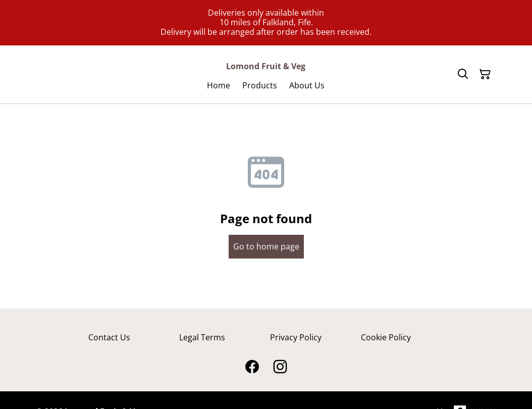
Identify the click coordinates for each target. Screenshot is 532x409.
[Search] (463, 74)
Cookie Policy (386, 337)
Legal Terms (202, 337)
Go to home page (266, 246)
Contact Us (109, 337)
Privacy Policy (296, 337)
